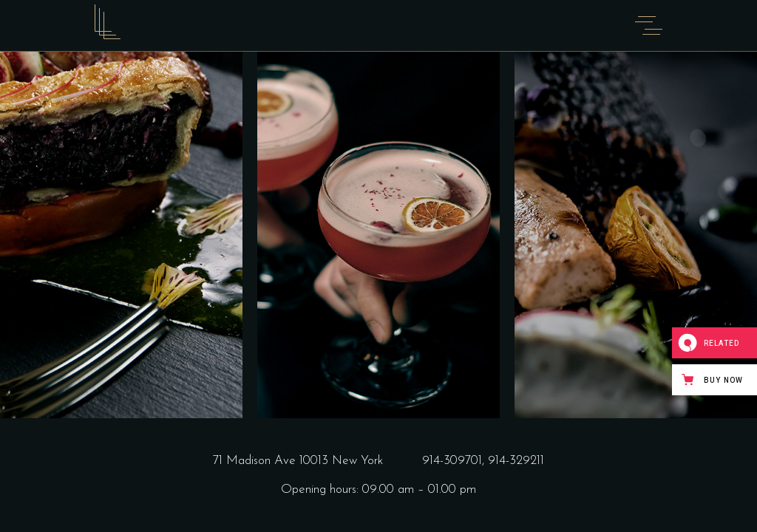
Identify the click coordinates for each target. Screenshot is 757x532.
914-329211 (516, 461)
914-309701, (455, 461)
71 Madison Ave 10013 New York (298, 461)
